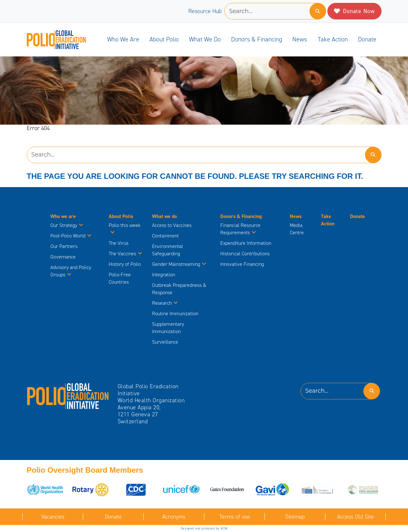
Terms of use (235, 517)
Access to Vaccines (172, 225)
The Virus (119, 243)
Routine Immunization (175, 313)
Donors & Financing (257, 39)
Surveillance (165, 342)
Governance (63, 257)
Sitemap (295, 517)
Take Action (333, 39)
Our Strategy (67, 225)
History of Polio (125, 264)
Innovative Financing (242, 264)
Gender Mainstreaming (179, 264)
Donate (367, 39)
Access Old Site (356, 517)
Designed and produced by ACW (204, 528)
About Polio (164, 39)
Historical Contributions (245, 254)
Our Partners (64, 246)
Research (165, 303)
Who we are (123, 39)
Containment (165, 236)
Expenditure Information (246, 243)
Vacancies (53, 517)
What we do (205, 39)
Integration (164, 275)
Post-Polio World (71, 236)
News (300, 39)
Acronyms (174, 517)
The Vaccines (125, 254)
